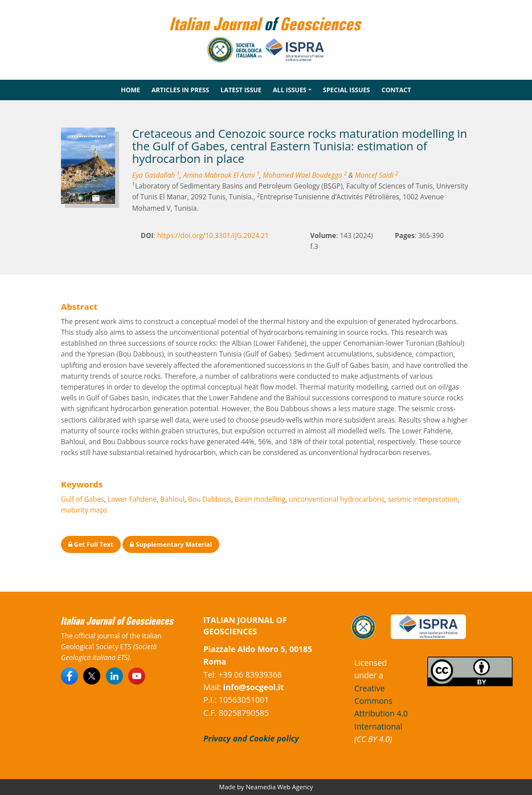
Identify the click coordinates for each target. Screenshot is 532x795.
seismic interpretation (423, 499)
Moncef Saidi (377, 175)
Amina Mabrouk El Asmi (221, 175)
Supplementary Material (171, 544)
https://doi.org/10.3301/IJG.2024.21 (213, 235)
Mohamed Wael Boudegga (305, 175)
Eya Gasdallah (156, 175)
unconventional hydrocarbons (337, 499)
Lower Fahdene (132, 499)
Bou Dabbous (210, 499)
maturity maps (84, 510)
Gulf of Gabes (83, 499)
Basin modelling (260, 499)
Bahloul (172, 499)
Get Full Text (91, 544)
